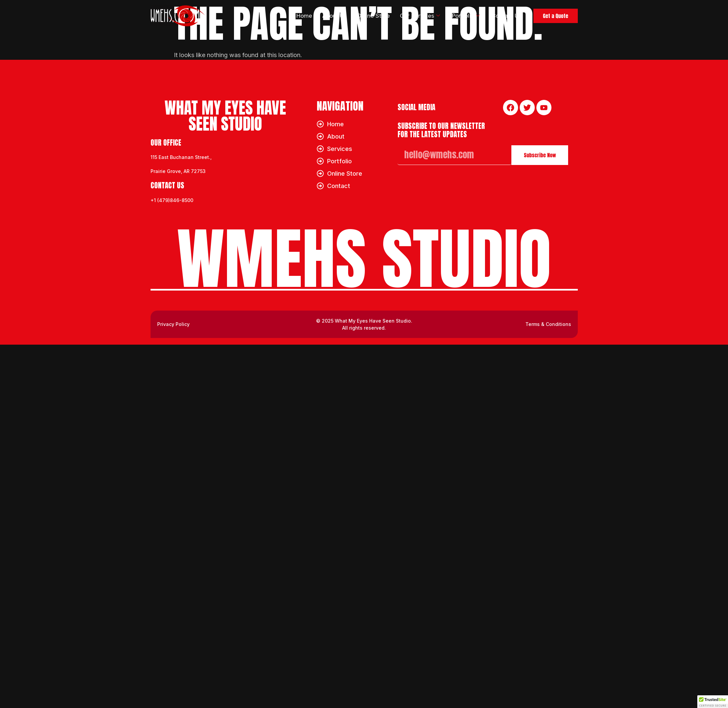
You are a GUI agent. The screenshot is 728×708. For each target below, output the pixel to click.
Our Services (412, 16)
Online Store (365, 16)
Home (293, 16)
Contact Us (501, 16)
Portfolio (459, 16)
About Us (325, 16)
